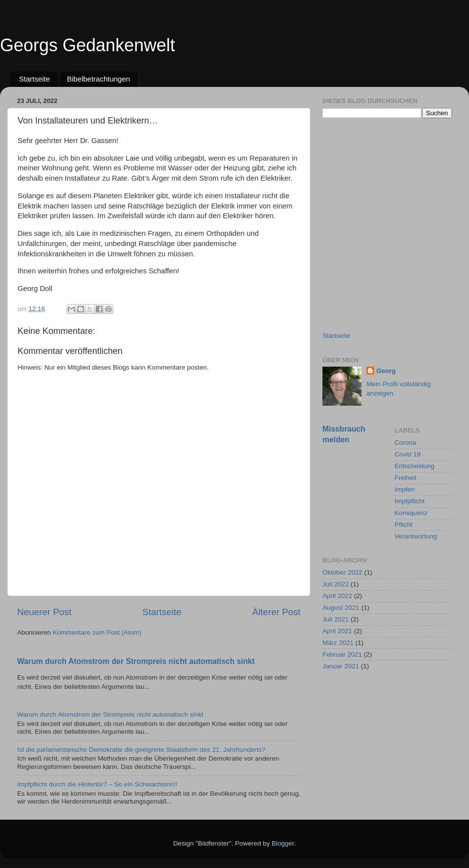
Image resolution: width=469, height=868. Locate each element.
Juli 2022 (336, 584)
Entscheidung (415, 466)
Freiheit (406, 478)
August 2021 (341, 608)
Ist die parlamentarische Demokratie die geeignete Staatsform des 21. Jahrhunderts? (141, 750)
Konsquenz (411, 513)
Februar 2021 (342, 654)
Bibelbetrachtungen (98, 79)
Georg (386, 371)
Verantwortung (416, 536)
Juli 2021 (336, 619)
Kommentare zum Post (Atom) (97, 632)
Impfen (405, 489)
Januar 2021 (341, 666)
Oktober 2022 (342, 572)
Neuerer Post (44, 612)
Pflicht (404, 525)
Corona (405, 443)
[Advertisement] (92, 224)
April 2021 (337, 631)
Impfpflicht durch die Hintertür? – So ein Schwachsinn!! (97, 784)
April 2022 (337, 596)
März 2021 (338, 643)
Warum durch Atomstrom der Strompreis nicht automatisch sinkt (136, 661)
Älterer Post (276, 612)
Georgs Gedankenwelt (87, 45)
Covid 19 (408, 454)
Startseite (34, 79)
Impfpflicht (410, 501)
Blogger (283, 843)
